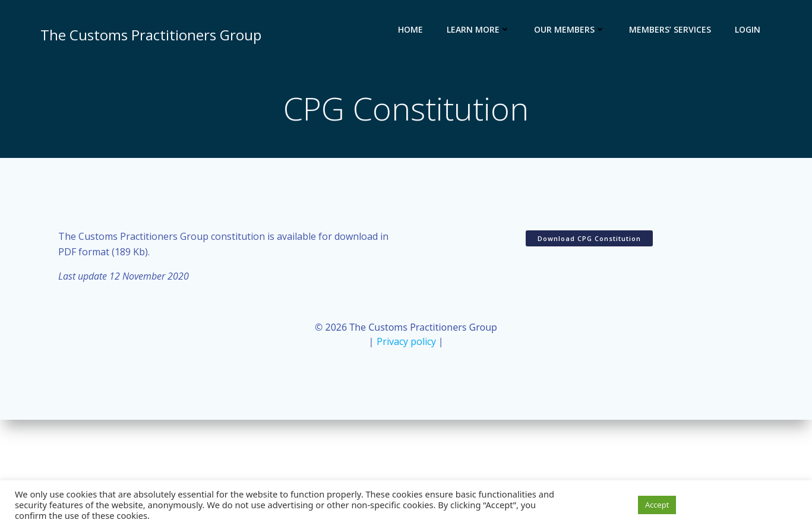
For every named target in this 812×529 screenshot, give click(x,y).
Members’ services (670, 29)
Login (748, 29)
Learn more (478, 29)
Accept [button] (657, 505)
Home (410, 29)
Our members (570, 29)
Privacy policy (406, 341)
